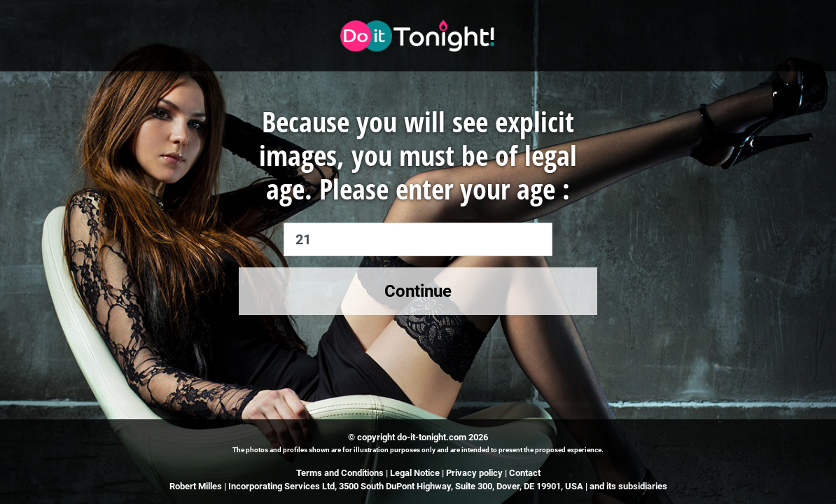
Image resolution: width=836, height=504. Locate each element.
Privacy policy (474, 473)
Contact (525, 473)
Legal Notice (416, 473)
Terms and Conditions (340, 473)
